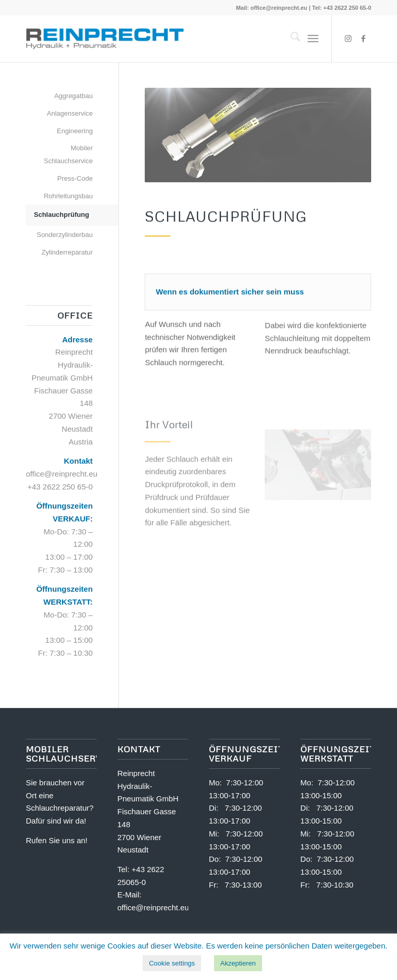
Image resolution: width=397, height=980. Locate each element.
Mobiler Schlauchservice (68, 154)
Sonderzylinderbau (65, 235)
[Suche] (290, 39)
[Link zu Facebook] (363, 39)
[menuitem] (290, 39)
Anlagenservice (70, 113)
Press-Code (75, 178)
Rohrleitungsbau (68, 196)
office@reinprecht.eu (279, 8)
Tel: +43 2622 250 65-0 (342, 8)
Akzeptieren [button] (238, 963)
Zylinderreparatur (67, 252)
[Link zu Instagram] (348, 39)
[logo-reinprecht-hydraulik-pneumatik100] (105, 39)
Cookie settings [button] (172, 963)
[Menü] (313, 39)
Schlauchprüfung (61, 215)
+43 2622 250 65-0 (60, 487)
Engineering (75, 131)
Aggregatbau (73, 96)
